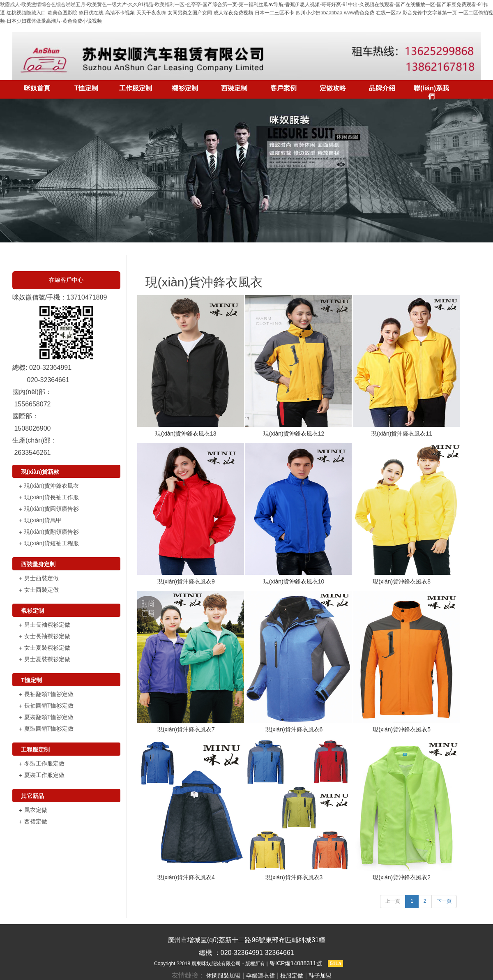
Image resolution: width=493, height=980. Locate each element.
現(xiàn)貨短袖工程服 (52, 543)
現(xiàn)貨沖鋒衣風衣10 (294, 581)
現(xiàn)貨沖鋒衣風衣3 (294, 877)
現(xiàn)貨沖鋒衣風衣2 (402, 877)
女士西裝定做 (41, 590)
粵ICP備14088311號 (296, 963)
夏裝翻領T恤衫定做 (49, 717)
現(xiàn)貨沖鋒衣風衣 (52, 486)
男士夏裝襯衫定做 (47, 659)
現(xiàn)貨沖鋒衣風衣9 (186, 581)
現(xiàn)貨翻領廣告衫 (52, 532)
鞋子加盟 (320, 975)
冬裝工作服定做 (44, 763)
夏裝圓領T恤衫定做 (49, 729)
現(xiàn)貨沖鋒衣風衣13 (186, 434)
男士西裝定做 (41, 578)
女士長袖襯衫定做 (47, 636)
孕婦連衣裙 (260, 975)
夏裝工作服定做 (44, 775)
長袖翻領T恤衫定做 (49, 694)
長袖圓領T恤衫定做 (49, 706)
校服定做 (292, 975)
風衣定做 (36, 810)
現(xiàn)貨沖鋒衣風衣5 (402, 729)
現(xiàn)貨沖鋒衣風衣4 (186, 877)
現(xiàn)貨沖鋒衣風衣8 (402, 581)
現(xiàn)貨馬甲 (43, 520)
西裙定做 (36, 821)
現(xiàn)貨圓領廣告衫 (52, 509)
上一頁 (393, 901)
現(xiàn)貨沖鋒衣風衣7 (186, 729)
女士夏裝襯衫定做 (47, 648)
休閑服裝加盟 (223, 975)
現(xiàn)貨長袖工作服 (52, 497)
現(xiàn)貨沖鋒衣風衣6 (294, 729)
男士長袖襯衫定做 (47, 625)
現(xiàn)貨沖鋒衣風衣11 (402, 434)
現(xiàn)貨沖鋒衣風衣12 (294, 434)
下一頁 (444, 901)
